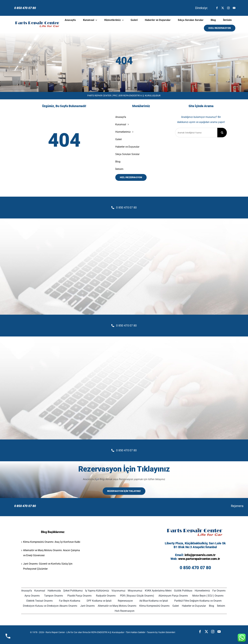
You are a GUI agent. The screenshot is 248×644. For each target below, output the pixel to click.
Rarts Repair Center (55, 632)
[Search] (222, 133)
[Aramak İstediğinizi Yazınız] (196, 133)
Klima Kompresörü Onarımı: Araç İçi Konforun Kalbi (52, 542)
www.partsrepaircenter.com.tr (199, 559)
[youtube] (234, 8)
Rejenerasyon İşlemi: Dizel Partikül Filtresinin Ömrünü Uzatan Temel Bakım (154, 506)
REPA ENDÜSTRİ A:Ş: (101, 632)
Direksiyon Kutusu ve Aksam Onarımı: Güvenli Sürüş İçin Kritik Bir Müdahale (118, 8)
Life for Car (72, 632)
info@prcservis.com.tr (200, 555)
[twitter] (223, 8)
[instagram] (228, 8)
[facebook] (217, 8)
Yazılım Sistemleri (167, 632)
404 (124, 61)
